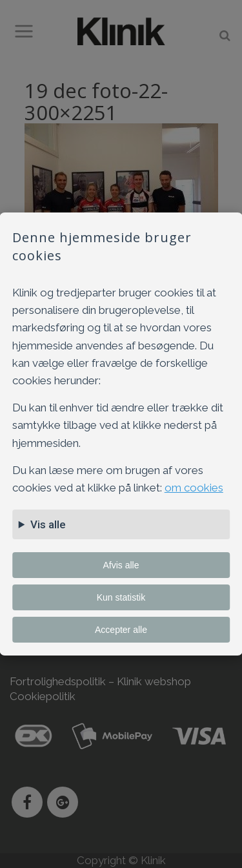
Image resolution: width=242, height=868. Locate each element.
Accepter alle (121, 630)
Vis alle (48, 524)
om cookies (194, 488)
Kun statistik (121, 597)
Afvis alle (121, 565)
